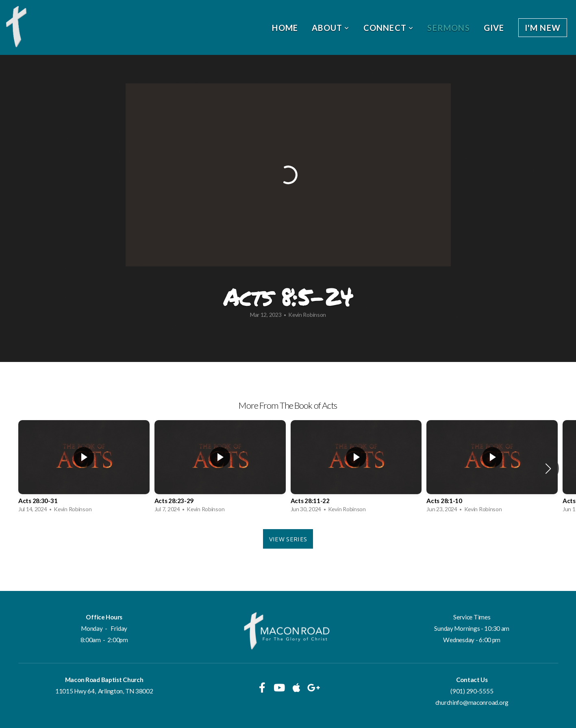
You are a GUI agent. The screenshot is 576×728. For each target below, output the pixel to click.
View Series (288, 539)
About (330, 28)
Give (494, 28)
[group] (84, 469)
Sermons (448, 28)
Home (285, 28)
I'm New (543, 28)
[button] (548, 469)
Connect (389, 28)
